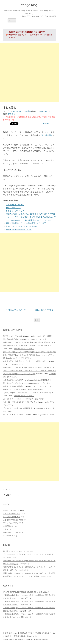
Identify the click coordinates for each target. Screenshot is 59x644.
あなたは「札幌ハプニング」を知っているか (20, 402)
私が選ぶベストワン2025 (13, 336)
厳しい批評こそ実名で (46, 310)
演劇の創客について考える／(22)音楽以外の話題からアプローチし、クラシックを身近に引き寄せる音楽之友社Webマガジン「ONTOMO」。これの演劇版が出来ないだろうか (31, 217)
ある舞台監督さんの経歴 (12, 380)
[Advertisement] (29, 73)
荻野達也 (12, 114)
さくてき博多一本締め (12, 514)
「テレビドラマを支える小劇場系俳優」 (18, 408)
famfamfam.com (43, 639)
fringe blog (30, 5)
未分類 (6, 529)
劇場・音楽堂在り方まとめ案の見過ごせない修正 (26, 223)
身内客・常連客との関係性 (13, 386)
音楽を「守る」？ (13, 208)
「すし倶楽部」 (46, 135)
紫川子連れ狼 (38, 389)
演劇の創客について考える (24, 349)
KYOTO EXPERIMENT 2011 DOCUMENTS (20, 592)
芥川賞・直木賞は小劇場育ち (14, 415)
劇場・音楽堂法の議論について (19, 230)
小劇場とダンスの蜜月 (12, 389)
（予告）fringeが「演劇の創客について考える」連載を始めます (27, 393)
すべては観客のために (15, 205)
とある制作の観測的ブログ (13, 520)
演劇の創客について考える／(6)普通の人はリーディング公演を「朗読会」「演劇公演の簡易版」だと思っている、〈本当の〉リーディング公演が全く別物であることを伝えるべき (29, 371)
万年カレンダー (9, 399)
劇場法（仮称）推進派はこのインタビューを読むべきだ (24, 361)
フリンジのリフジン (24, 358)
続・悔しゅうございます (12, 383)
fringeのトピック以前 (22, 111)
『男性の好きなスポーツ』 (15, 310)
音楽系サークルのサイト (16, 211)
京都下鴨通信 (8, 526)
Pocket (46, 124)
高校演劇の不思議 (10, 339)
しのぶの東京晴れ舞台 (43, 380)
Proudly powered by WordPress (14, 639)
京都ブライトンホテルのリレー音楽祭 (21, 226)
